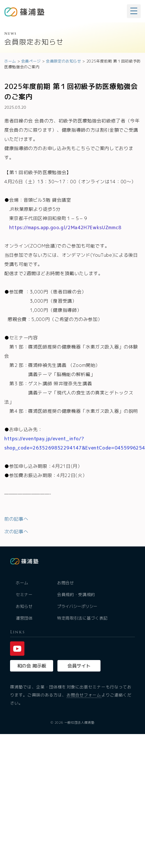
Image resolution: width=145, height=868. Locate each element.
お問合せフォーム (84, 695)
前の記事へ (16, 519)
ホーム (22, 583)
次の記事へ (16, 532)
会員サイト (79, 666)
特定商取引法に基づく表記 (82, 618)
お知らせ (24, 606)
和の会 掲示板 (32, 666)
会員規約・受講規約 (76, 594)
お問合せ (66, 583)
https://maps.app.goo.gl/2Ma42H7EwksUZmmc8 (65, 227)
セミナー (24, 594)
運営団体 (24, 618)
